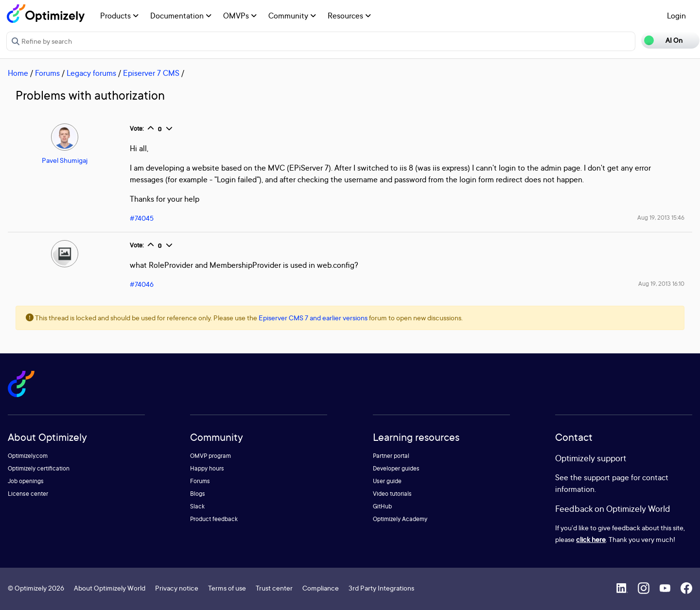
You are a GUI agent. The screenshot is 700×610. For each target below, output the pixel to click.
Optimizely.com (28, 456)
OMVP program (210, 456)
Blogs (198, 494)
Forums (47, 73)
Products (119, 16)
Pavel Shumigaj (65, 160)
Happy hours (207, 468)
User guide (387, 481)
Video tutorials (392, 494)
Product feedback (214, 519)
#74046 (142, 284)
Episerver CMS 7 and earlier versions (313, 318)
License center (28, 494)
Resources (349, 16)
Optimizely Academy (400, 519)
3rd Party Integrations (381, 588)
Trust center (274, 588)
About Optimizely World (110, 588)
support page (606, 477)
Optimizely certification (39, 468)
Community (292, 16)
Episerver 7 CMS (151, 73)
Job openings (26, 481)
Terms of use (227, 588)
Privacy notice (177, 588)
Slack (197, 506)
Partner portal (391, 456)
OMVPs (240, 16)
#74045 (142, 218)
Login (676, 16)
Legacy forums (91, 73)
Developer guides (396, 468)
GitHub (382, 506)
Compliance (321, 588)
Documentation (181, 16)
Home (18, 73)
